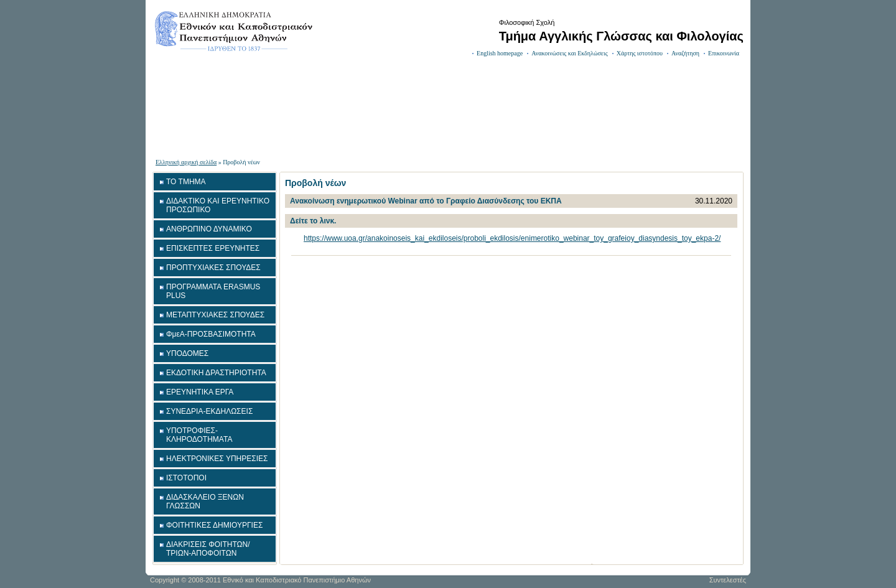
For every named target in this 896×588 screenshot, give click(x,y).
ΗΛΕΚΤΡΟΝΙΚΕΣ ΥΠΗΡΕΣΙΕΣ (217, 459)
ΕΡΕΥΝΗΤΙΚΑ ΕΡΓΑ (200, 392)
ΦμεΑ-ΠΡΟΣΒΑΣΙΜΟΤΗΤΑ (211, 334)
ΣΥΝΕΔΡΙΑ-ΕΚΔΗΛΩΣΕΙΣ (209, 411)
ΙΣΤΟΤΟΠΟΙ (186, 478)
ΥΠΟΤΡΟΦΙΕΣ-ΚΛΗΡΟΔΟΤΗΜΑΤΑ (199, 435)
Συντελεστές (728, 580)
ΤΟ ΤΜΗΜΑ (186, 182)
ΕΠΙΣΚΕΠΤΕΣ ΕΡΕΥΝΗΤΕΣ (213, 248)
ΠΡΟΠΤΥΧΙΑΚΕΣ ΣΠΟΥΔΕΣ (213, 268)
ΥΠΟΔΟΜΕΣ (187, 353)
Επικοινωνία (724, 53)
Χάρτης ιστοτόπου (640, 53)
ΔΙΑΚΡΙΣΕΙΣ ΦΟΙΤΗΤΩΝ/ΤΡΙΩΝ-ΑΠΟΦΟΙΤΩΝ (208, 549)
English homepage (500, 53)
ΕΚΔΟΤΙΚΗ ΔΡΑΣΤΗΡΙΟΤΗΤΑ (216, 373)
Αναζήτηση (685, 53)
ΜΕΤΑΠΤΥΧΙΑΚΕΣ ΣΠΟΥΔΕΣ (215, 315)
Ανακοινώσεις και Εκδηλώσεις (570, 53)
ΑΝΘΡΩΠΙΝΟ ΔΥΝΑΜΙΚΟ (209, 229)
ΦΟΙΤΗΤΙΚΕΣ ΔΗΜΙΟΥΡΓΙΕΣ (214, 525)
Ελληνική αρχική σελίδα (186, 162)
